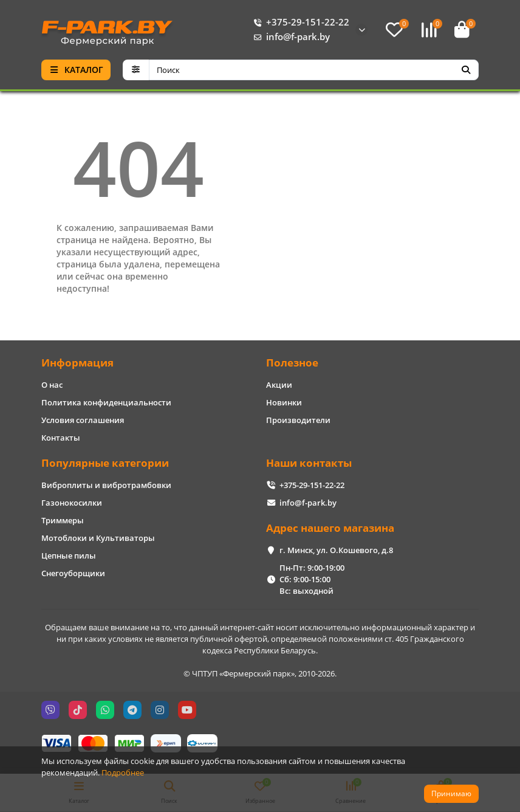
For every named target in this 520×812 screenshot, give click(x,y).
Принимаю (451, 793)
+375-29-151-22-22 (299, 22)
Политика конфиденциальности (106, 402)
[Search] (314, 70)
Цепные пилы (69, 556)
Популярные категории (105, 463)
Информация (77, 363)
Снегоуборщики (73, 573)
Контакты (61, 438)
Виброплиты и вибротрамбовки (106, 485)
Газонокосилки (72, 503)
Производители (298, 420)
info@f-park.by (289, 37)
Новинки (284, 402)
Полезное (292, 363)
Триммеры (63, 520)
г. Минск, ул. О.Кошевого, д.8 (336, 550)
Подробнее (123, 772)
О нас (52, 385)
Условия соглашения (83, 420)
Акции (279, 385)
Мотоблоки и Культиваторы (98, 538)
